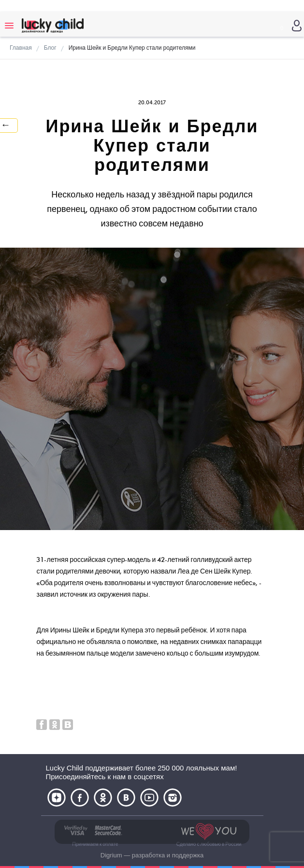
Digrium (111, 855)
